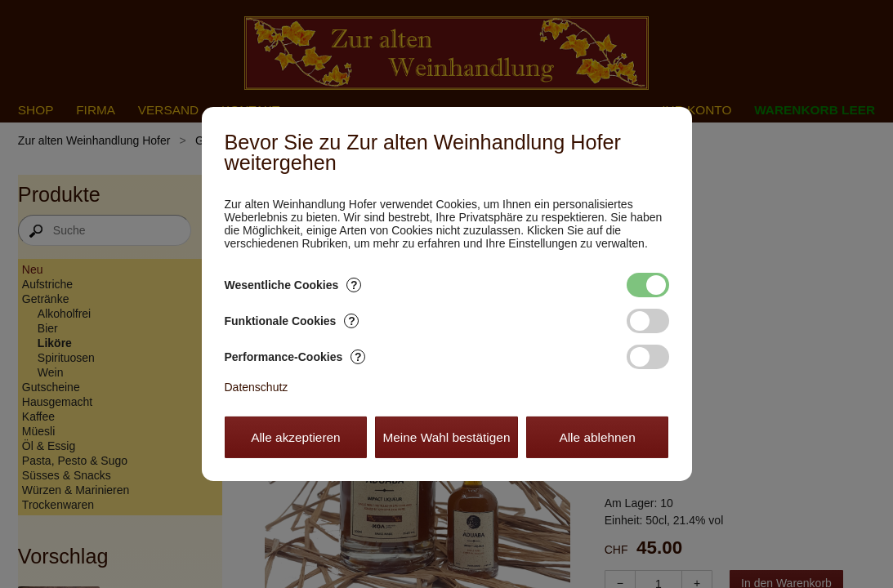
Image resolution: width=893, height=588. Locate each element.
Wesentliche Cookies (293, 285)
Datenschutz (257, 387)
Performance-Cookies (295, 357)
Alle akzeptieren (296, 437)
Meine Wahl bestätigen (446, 437)
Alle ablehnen (597, 437)
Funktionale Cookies (292, 321)
